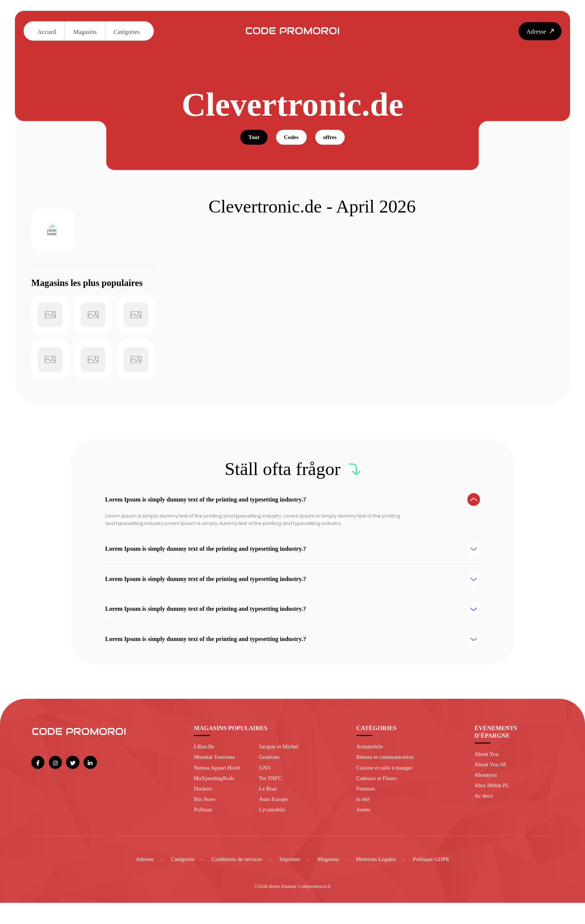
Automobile (371, 762)
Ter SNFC (272, 796)
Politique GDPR (439, 879)
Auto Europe (275, 818)
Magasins (85, 32)
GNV (266, 784)
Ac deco (485, 814)
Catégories (127, 32)
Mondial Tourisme (216, 773)
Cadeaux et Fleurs (378, 796)
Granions (270, 773)
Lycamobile (274, 829)
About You (488, 769)
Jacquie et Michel (281, 762)
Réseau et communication (388, 773)
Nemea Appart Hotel (219, 784)
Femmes (367, 807)
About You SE (492, 780)
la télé (364, 818)
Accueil (47, 32)
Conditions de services (234, 879)
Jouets (364, 829)
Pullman (204, 829)
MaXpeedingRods (216, 796)
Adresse (136, 879)
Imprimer (290, 879)
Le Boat (269, 807)
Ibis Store (205, 818)
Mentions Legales (381, 879)
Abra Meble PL (494, 803)
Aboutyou (487, 792)
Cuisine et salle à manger (387, 784)
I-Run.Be (205, 762)
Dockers (204, 807)
